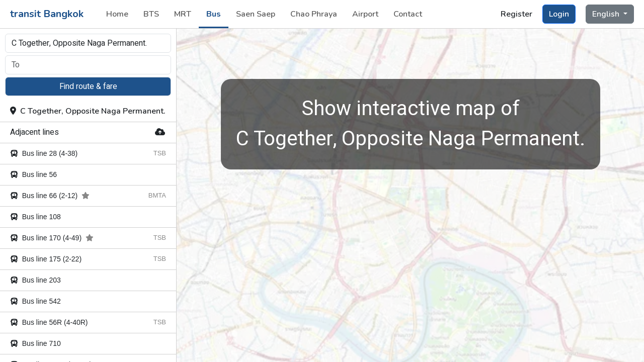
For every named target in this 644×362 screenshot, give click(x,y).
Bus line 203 (35, 280)
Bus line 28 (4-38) (44, 153)
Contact (408, 14)
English (607, 14)
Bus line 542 (35, 301)
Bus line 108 (35, 217)
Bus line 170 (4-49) (52, 238)
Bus (214, 14)
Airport (365, 14)
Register (516, 14)
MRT (183, 14)
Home (117, 14)
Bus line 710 (35, 343)
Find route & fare (88, 86)
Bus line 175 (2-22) (46, 259)
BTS (151, 14)
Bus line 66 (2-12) (50, 196)
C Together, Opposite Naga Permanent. (88, 111)
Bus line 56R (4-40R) (49, 322)
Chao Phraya (314, 14)
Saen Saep (256, 14)
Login (559, 14)
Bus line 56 (33, 174)
